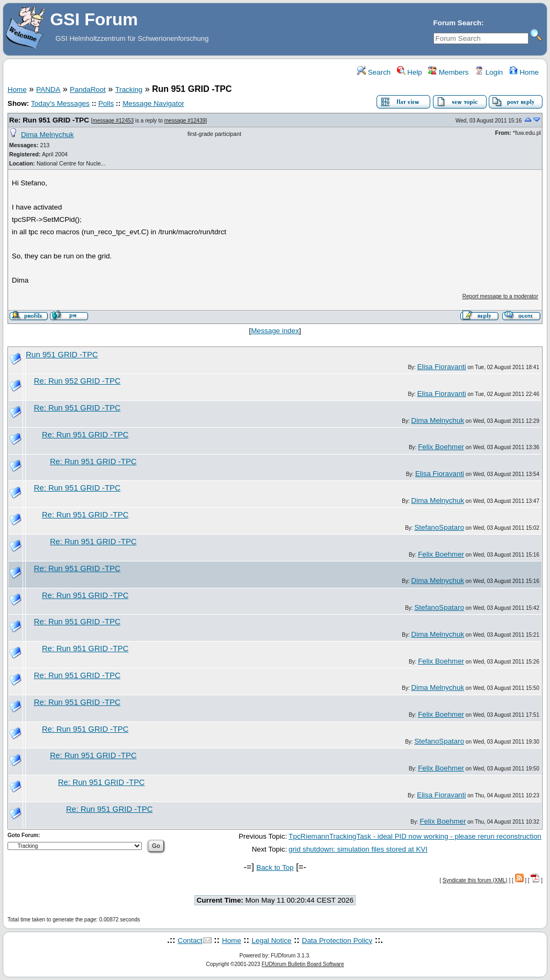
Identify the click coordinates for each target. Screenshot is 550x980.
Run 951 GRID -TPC (62, 355)
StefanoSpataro (439, 527)
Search (374, 72)
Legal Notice (271, 941)
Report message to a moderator (500, 296)
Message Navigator (153, 103)
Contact (190, 941)
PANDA (48, 89)
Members (448, 72)
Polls (106, 103)
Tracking (129, 89)
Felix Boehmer (441, 447)
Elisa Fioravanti (442, 367)
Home (524, 72)
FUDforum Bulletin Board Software (303, 964)
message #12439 (185, 121)
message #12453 (113, 121)
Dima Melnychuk (48, 135)
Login (489, 72)
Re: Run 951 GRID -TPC (49, 120)
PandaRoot (88, 89)
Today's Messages (60, 103)
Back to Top (275, 867)
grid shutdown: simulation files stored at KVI (358, 849)
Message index (275, 331)
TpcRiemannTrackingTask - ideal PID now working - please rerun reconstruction (415, 836)
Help (410, 72)
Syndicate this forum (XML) (475, 880)
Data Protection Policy (337, 941)
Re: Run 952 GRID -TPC (77, 381)
